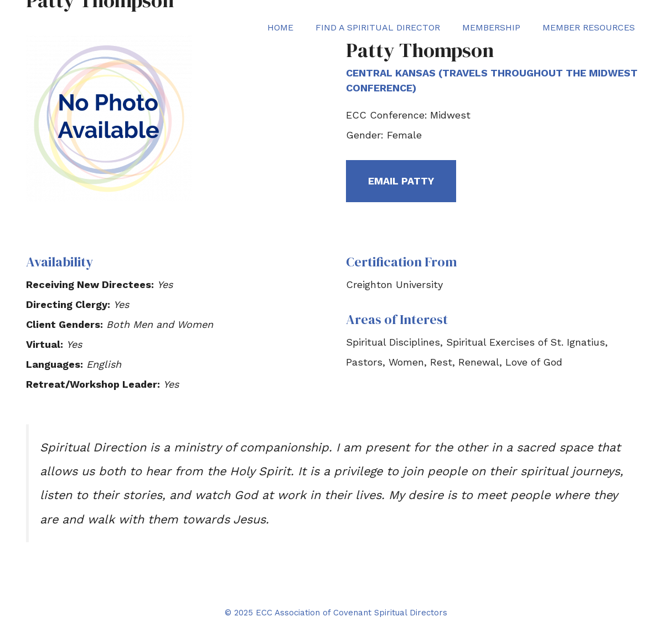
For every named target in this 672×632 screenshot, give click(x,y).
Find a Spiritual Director (378, 27)
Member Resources (589, 27)
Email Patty (401, 181)
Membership (491, 27)
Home (280, 27)
